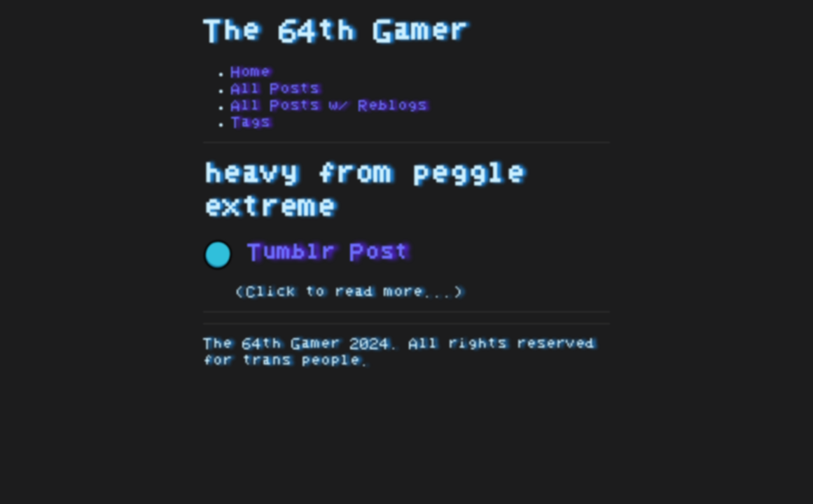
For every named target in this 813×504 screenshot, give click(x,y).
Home (251, 72)
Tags (251, 122)
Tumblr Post (306, 253)
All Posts (275, 89)
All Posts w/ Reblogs (329, 106)
